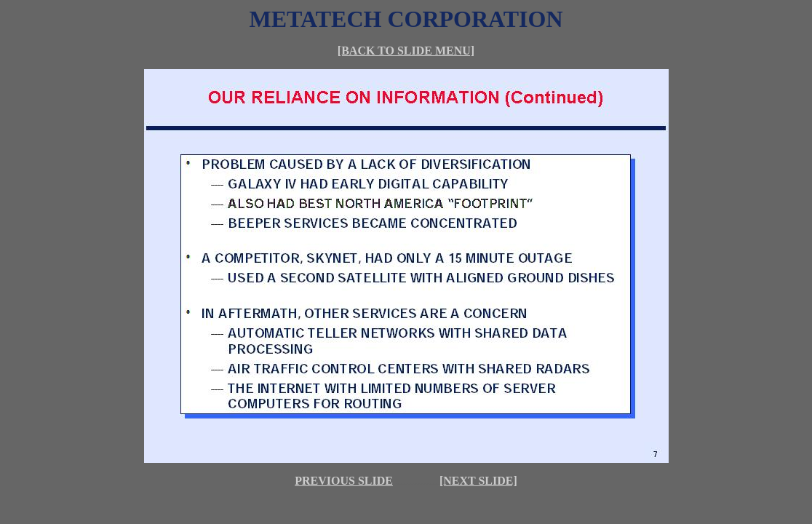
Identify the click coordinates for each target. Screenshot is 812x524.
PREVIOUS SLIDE (344, 481)
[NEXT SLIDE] (478, 481)
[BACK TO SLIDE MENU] (406, 51)
